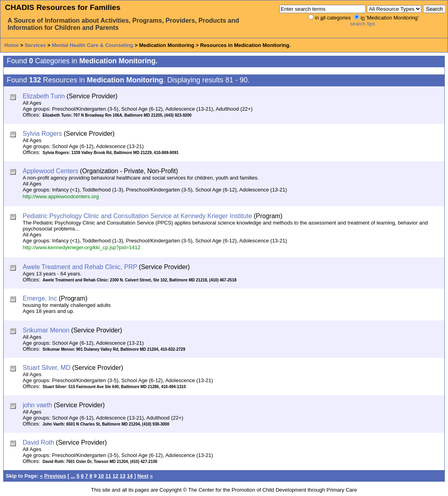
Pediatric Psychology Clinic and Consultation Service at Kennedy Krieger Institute (137, 216)
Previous (55, 476)
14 (130, 476)
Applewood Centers (51, 171)
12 (115, 476)
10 (101, 476)
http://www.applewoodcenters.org (61, 196)
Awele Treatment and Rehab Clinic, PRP (80, 267)
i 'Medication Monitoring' (390, 18)
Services (35, 45)
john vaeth (37, 405)
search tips (363, 24)
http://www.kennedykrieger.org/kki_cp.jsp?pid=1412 (82, 247)
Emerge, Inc (40, 298)
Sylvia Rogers (42, 134)
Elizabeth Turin (44, 96)
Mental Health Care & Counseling (92, 45)
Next (143, 476)
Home (12, 45)
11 (108, 476)
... (73, 476)
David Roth (38, 442)
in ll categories (333, 18)
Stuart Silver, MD (47, 368)
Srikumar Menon (46, 330)
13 (123, 476)
